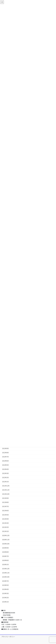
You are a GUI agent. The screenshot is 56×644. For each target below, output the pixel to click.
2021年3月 (5, 523)
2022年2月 (5, 477)
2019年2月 (5, 598)
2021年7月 (5, 506)
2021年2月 (5, 527)
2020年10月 (6, 544)
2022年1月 (5, 482)
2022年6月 (5, 461)
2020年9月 (5, 548)
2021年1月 (5, 531)
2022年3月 (5, 473)
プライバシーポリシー (8, 637)
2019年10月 (6, 577)
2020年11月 (6, 540)
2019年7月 (5, 581)
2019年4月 (5, 589)
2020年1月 (5, 564)
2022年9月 (5, 448)
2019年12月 (6, 569)
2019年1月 (5, 602)
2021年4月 (5, 519)
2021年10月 (6, 494)
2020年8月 (5, 552)
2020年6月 (5, 560)
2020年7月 (5, 556)
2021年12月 (6, 486)
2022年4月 (5, 469)
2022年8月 (5, 453)
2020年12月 (6, 535)
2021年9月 (5, 498)
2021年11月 (6, 490)
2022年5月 (5, 465)
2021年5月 (5, 515)
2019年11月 (6, 573)
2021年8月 (5, 502)
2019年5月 (5, 585)
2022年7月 (5, 457)
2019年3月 (5, 593)
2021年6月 (5, 511)
